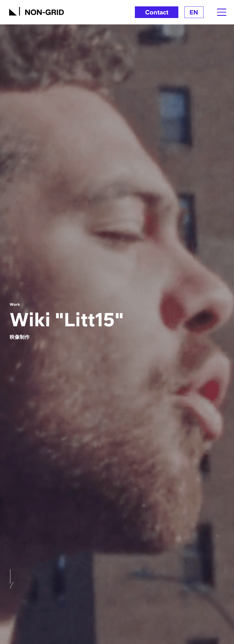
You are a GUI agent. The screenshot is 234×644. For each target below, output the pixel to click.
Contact (157, 12)
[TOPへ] (37, 10)
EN (194, 12)
